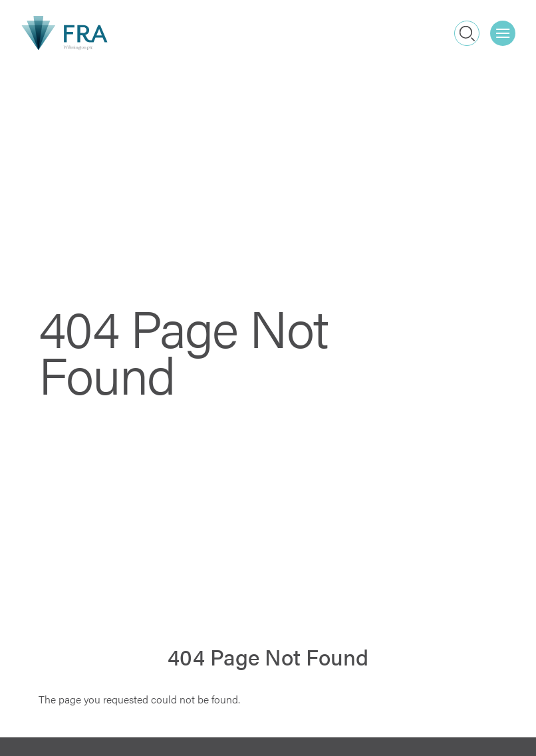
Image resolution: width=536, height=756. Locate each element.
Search (467, 33)
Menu (506, 28)
